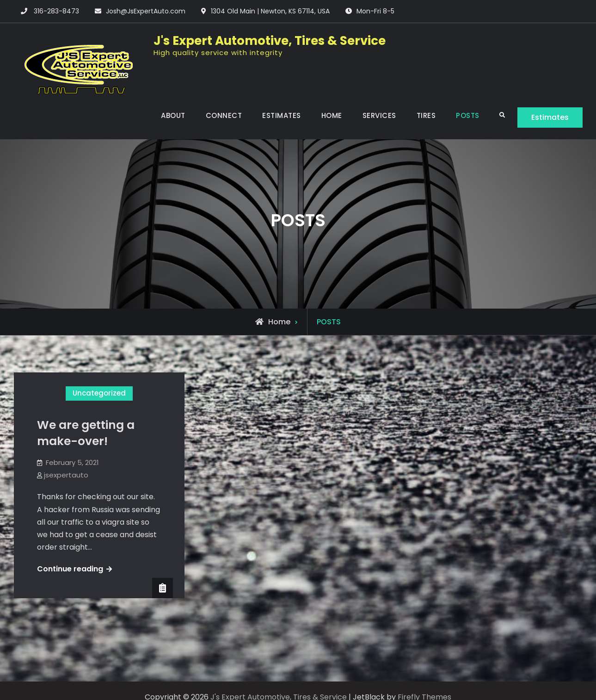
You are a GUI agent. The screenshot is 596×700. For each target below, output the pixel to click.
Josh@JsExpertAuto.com (146, 11)
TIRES (426, 115)
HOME (332, 115)
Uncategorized (99, 393)
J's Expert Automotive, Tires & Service (270, 41)
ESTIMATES (282, 115)
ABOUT (173, 115)
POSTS (468, 115)
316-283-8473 (56, 11)
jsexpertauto (66, 475)
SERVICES (379, 115)
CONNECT (224, 115)
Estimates (550, 117)
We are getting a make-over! (86, 433)
